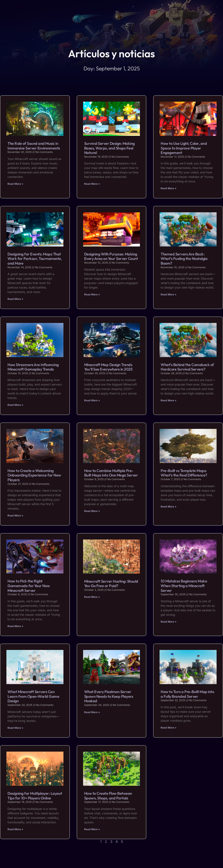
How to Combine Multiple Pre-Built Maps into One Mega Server (111, 473)
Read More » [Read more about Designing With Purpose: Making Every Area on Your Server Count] (92, 294)
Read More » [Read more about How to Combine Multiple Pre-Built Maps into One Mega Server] (92, 511)
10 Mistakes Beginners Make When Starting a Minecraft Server (184, 586)
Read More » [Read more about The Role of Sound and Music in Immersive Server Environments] (15, 184)
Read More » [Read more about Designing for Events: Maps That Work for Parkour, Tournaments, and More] (15, 299)
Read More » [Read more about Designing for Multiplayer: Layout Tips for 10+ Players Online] (15, 829)
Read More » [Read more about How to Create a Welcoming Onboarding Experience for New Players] (15, 515)
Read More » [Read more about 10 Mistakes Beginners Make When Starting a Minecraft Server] (169, 622)
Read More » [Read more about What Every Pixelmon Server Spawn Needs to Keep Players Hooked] (92, 712)
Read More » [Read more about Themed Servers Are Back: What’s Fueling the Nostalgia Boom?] (169, 294)
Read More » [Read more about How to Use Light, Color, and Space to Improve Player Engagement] (169, 188)
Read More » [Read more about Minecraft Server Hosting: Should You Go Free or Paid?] (92, 597)
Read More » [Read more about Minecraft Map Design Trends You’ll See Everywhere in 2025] (92, 400)
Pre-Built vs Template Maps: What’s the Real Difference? (184, 473)
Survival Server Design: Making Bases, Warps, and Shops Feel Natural (109, 148)
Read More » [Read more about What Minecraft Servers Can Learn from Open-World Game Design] (15, 728)
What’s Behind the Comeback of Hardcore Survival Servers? (187, 367)
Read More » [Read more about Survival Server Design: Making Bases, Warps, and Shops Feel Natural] (92, 184)
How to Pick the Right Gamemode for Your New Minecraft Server (29, 586)
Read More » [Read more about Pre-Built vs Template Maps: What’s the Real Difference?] (169, 507)
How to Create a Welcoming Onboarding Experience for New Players (34, 475)
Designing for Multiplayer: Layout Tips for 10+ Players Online (35, 796)
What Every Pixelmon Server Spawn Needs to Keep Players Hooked (109, 696)
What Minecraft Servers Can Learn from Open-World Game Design (33, 696)
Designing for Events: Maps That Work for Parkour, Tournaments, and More (35, 259)
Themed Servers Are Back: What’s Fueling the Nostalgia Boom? (184, 259)
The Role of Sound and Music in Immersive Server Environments (34, 146)
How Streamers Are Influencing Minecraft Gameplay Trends (33, 367)
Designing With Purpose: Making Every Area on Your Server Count (111, 256)
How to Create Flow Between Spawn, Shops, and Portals (108, 796)
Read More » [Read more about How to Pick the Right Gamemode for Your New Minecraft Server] (15, 626)
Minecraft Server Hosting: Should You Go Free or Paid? (111, 584)
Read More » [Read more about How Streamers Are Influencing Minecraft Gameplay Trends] (15, 405)
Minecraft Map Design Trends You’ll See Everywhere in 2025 (108, 367)
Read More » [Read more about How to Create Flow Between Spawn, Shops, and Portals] (92, 829)
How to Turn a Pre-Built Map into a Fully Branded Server (187, 694)
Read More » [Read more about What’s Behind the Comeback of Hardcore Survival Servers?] (169, 400)
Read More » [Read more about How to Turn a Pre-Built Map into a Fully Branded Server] (169, 728)
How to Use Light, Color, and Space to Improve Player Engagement (184, 148)
